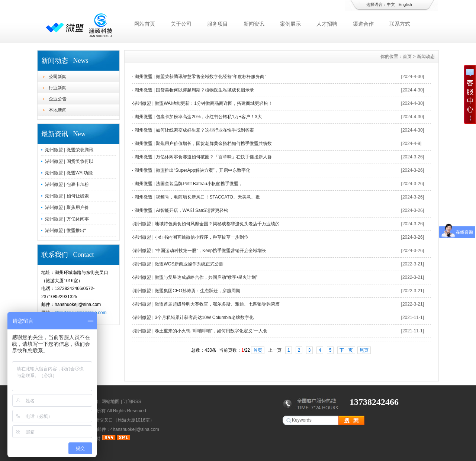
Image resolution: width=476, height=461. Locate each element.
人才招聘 (327, 24)
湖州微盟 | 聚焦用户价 (67, 207)
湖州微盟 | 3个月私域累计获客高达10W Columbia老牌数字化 (193, 317)
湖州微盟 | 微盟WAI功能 (69, 173)
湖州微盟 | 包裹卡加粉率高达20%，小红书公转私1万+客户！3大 (197, 117)
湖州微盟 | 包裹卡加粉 (67, 184)
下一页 (346, 350)
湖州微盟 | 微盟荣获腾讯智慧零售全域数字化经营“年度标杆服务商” (200, 77)
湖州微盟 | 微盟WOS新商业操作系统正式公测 (178, 264)
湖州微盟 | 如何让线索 (67, 196)
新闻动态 (426, 57)
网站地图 (110, 402)
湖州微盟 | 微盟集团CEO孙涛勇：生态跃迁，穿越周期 (187, 291)
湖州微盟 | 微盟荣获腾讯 (69, 150)
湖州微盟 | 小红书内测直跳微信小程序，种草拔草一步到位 (191, 237)
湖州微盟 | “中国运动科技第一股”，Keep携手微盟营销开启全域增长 (200, 251)
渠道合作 (363, 24)
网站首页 (145, 24)
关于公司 (181, 24)
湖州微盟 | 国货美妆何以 (69, 161)
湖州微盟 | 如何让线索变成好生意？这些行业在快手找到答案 (194, 130)
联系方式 (400, 24)
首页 (407, 57)
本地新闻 (58, 110)
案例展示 (290, 24)
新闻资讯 (254, 24)
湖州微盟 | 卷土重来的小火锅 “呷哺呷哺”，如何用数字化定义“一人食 (200, 331)
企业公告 (58, 99)
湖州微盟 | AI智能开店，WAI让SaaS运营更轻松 (181, 210)
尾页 (364, 350)
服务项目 (218, 24)
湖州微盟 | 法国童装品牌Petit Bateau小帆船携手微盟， (188, 184)
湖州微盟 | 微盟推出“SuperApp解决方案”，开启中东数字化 (192, 170)
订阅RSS (132, 402)
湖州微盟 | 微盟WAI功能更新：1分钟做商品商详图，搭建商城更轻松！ (203, 103)
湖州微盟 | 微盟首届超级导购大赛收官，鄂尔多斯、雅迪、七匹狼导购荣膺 (206, 304)
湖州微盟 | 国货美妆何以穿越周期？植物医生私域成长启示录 (194, 90)
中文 (391, 4)
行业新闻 (58, 88)
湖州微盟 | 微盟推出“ (65, 230)
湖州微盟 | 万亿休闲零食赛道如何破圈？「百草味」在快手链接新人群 (202, 157)
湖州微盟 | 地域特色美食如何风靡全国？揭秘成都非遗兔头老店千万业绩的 (206, 224)
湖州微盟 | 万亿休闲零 (67, 219)
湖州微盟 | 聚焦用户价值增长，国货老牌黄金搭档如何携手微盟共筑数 (202, 144)
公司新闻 (58, 77)
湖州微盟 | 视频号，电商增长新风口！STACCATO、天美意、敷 (196, 197)
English (405, 4)
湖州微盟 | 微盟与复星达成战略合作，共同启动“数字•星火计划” (195, 277)
